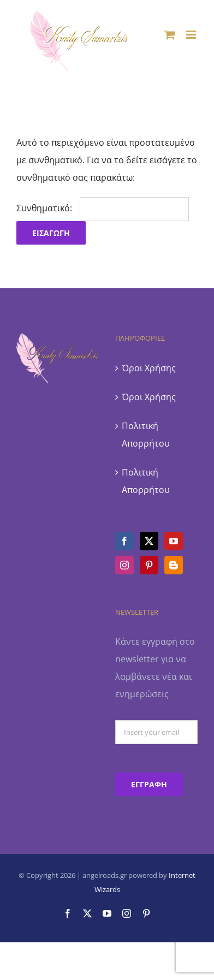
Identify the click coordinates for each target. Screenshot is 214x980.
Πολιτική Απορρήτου (146, 435)
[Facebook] (124, 541)
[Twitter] (149, 541)
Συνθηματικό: (103, 208)
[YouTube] (174, 541)
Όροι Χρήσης (149, 368)
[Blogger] (174, 565)
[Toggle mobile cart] (170, 35)
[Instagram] (124, 565)
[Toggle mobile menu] (192, 35)
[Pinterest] (149, 565)
